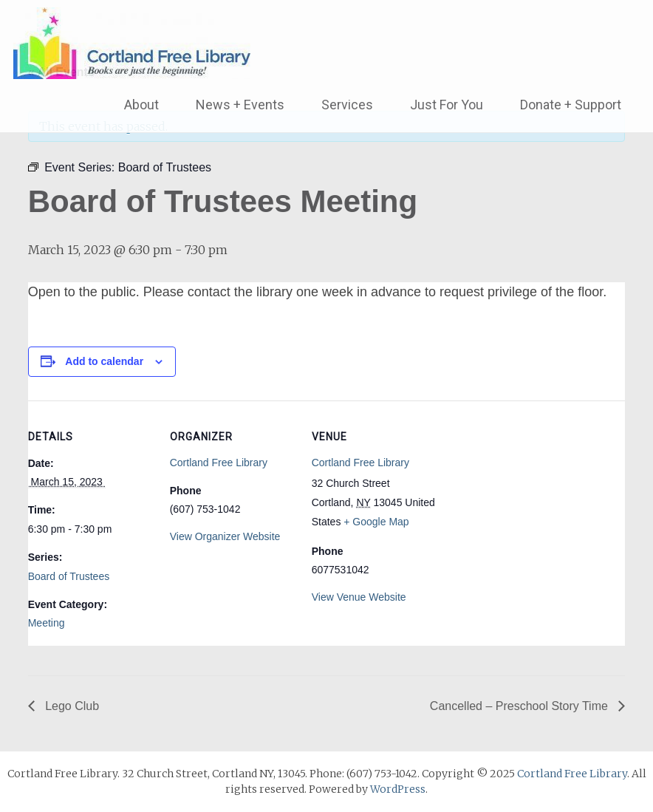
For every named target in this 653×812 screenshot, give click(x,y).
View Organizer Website (225, 536)
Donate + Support (571, 105)
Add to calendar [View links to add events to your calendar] (104, 361)
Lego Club (71, 706)
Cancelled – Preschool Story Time (520, 706)
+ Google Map (376, 522)
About (141, 105)
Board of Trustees (69, 576)
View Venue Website (359, 597)
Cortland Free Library (219, 463)
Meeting (47, 623)
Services (347, 105)
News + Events (240, 105)
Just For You (447, 105)
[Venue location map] (531, 502)
